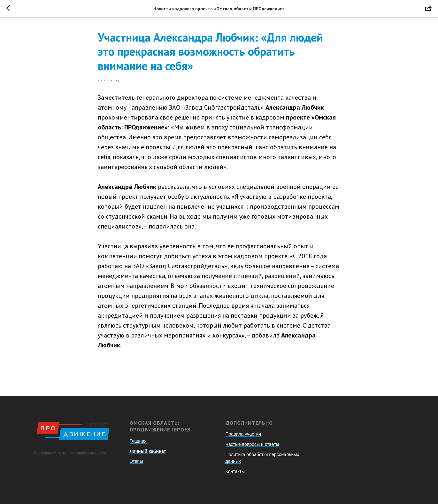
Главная (138, 441)
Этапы (136, 461)
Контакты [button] (235, 471)
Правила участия (243, 434)
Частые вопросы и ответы (252, 444)
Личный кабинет (148, 451)
